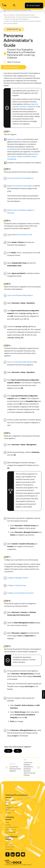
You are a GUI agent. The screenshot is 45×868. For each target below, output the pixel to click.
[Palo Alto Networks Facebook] (8, 856)
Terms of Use (10, 847)
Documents (9, 849)
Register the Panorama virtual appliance (21, 186)
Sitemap (8, 812)
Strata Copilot (33, 5)
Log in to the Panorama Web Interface (20, 295)
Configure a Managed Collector (18, 578)
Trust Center (9, 844)
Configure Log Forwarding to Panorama (20, 593)
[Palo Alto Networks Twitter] (18, 856)
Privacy (8, 842)
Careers (8, 825)
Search (8, 803)
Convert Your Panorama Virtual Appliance (17, 19)
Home (5, 15)
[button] (43, 694)
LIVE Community (11, 830)
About (7, 822)
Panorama (11, 15)
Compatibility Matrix (14, 149)
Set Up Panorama (10, 17)
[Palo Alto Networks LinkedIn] (13, 856)
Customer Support (11, 827)
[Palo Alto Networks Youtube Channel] (23, 856)
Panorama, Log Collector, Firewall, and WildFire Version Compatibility (23, 156)
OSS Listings (10, 810)
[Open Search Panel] (14, 6)
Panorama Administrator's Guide (25, 15)
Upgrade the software (14, 139)
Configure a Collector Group (17, 585)
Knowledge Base (11, 832)
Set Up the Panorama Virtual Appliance (28, 17)
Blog (7, 805)
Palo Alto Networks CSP (24, 235)
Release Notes (10, 800)
